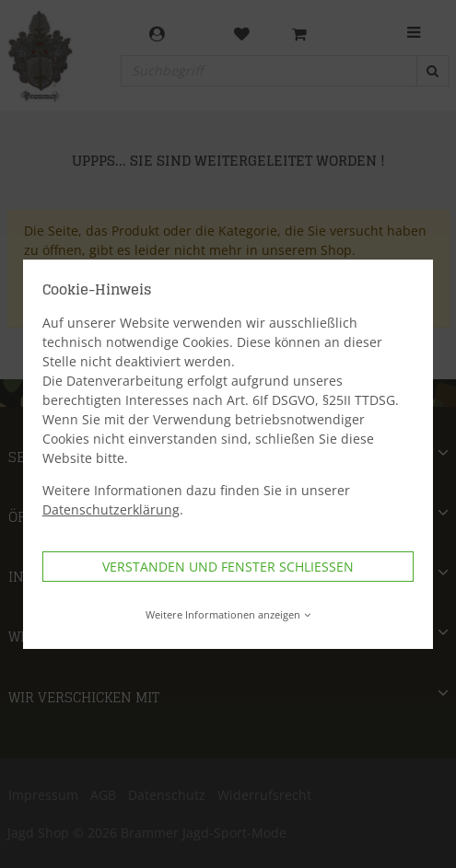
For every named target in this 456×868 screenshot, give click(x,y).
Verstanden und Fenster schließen (228, 567)
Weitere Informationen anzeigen (228, 614)
